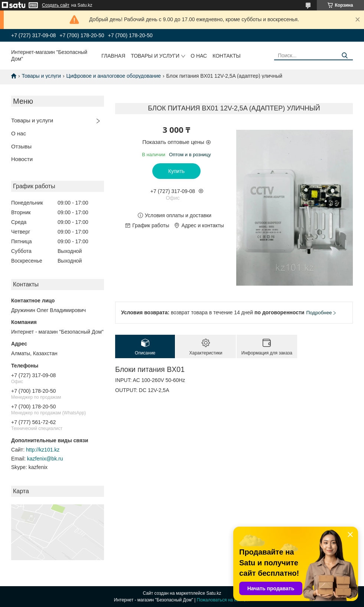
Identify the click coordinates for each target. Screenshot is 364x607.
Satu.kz (214, 593)
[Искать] (344, 56)
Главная (113, 56)
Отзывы (21, 146)
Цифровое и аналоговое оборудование (114, 76)
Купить (176, 171)
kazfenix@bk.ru (45, 459)
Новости (22, 159)
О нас (199, 56)
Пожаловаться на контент (223, 600)
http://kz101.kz (43, 450)
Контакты (227, 56)
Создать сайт (56, 5)
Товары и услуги (155, 56)
